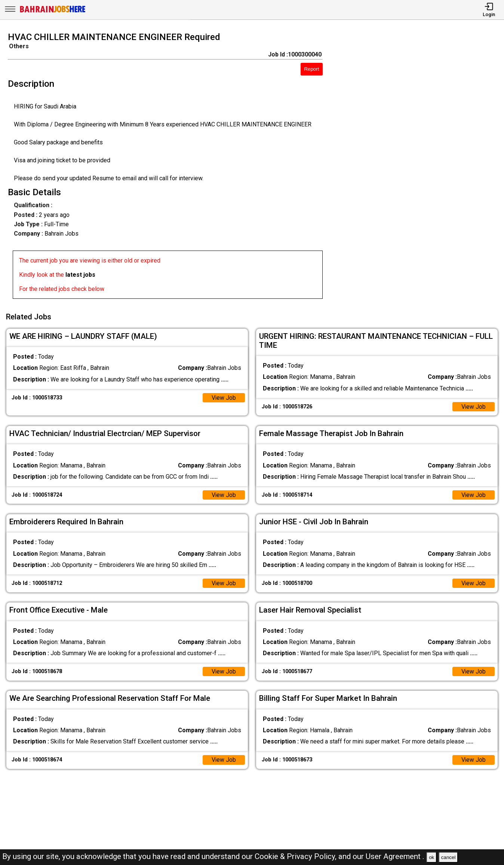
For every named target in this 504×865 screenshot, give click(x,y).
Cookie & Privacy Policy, (296, 856)
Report (311, 69)
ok (431, 857)
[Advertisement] (420, 168)
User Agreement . (395, 856)
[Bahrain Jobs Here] (53, 12)
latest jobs (80, 275)
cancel (448, 857)
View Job (224, 397)
